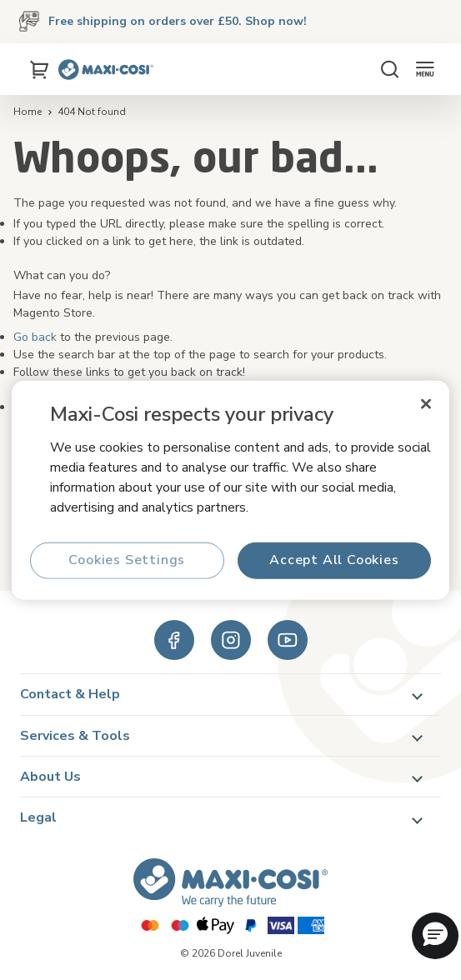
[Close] (426, 404)
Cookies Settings (127, 560)
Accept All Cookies (334, 560)
